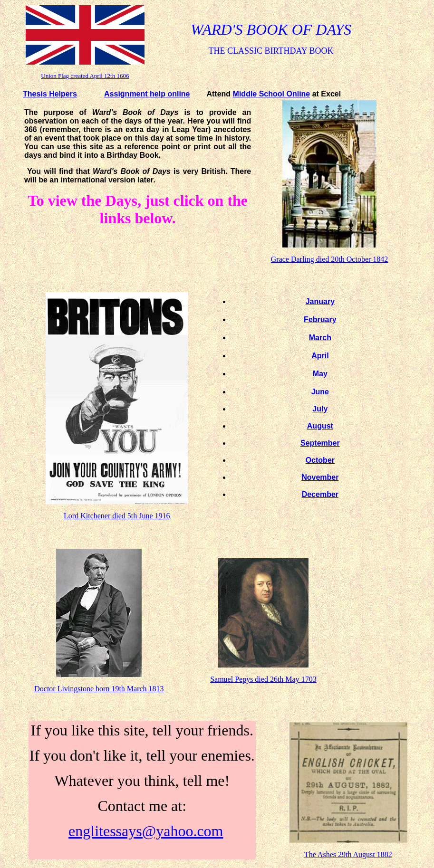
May (320, 374)
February (320, 320)
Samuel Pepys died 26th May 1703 (263, 679)
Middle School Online (272, 94)
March (320, 338)
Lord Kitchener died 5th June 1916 (117, 516)
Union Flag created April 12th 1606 (85, 76)
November (320, 477)
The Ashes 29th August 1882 (348, 854)
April (320, 356)
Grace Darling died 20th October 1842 (330, 259)
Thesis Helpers (50, 94)
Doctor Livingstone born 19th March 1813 (99, 689)
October (320, 460)
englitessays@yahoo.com (146, 831)
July (320, 409)
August (320, 426)
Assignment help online (147, 94)
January (320, 301)
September (320, 443)
